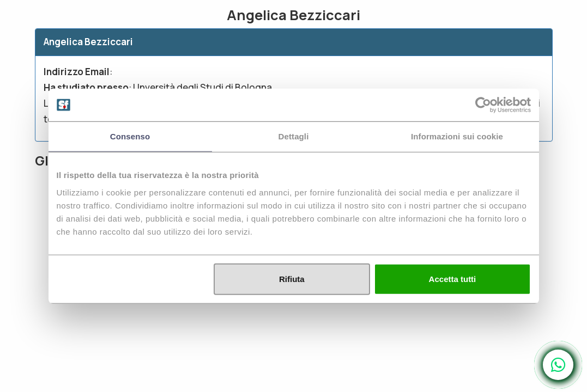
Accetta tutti (453, 278)
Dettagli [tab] (294, 136)
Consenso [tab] (130, 136)
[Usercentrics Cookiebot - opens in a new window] (483, 105)
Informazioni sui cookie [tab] (457, 136)
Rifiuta (292, 278)
